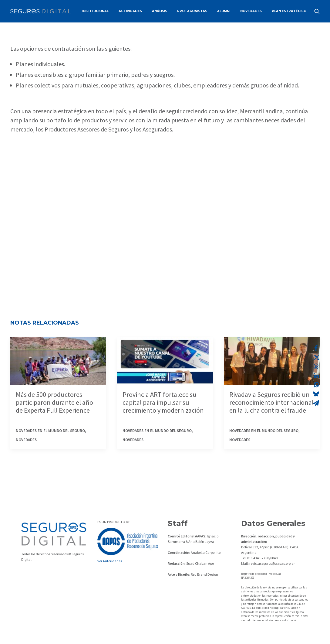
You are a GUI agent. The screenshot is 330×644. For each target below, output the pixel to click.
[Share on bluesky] (316, 394)
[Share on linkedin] (316, 376)
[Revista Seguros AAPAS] (41, 11)
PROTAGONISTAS (192, 11)
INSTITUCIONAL (95, 11)
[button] (317, 11)
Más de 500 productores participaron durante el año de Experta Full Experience (54, 402)
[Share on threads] (316, 366)
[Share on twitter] (316, 357)
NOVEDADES (251, 11)
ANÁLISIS (160, 11)
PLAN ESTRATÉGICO (289, 11)
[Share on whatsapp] (316, 385)
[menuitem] (95, 11)
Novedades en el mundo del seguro (50, 431)
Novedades (26, 440)
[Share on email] (316, 403)
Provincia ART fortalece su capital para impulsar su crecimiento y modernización (163, 402)
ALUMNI (224, 11)
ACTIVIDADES (130, 11)
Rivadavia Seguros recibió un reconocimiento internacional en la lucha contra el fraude (271, 402)
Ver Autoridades (110, 561)
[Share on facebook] (316, 348)
